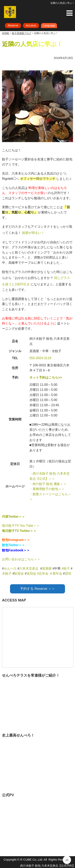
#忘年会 (43, 573)
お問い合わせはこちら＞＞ (21, 559)
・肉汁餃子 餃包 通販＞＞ (48, 484)
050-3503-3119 (40, 358)
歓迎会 (19, 573)
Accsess (31, 25)
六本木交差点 (29, 568)
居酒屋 (47, 568)
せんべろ (10, 568)
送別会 (31, 573)
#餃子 (66, 568)
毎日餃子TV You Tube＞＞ (21, 526)
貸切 (68, 573)
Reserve (13, 25)
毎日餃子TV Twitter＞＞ (19, 531)
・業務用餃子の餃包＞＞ (47, 489)
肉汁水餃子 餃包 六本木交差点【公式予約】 (48, 866)
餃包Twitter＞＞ (13, 545)
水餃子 (7, 573)
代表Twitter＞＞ (13, 517)
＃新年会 (56, 573)
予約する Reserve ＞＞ (37, 589)
